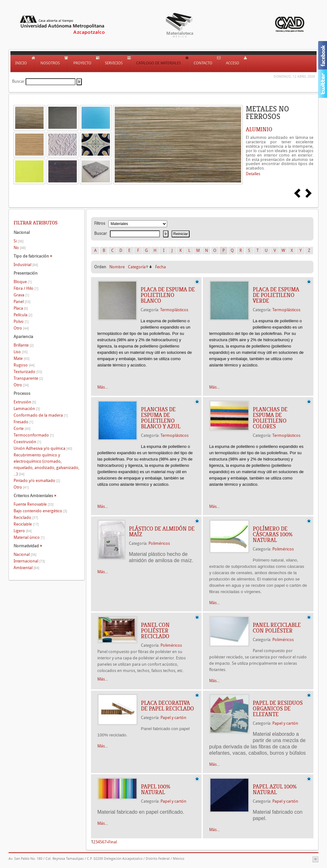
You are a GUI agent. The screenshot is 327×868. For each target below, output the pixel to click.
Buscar (18, 81)
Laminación (27, 409)
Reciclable (26, 524)
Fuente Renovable (33, 504)
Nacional (25, 554)
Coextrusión (27, 442)
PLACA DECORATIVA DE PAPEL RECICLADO (167, 706)
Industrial (26, 265)
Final (113, 842)
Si (18, 241)
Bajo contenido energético (40, 511)
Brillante (24, 345)
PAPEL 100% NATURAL (156, 789)
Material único (29, 537)
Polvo (21, 321)
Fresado (23, 422)
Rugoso (24, 365)
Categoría (137, 267)
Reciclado (26, 517)
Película (23, 315)
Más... (103, 387)
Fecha (160, 267)
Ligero (23, 531)
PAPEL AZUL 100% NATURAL (275, 789)
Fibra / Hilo (26, 288)
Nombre (117, 267)
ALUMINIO (259, 129)
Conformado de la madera (41, 415)
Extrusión (25, 402)
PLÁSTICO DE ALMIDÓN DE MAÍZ (162, 532)
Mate (21, 358)
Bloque (23, 282)
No (20, 248)
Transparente (28, 378)
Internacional (29, 561)
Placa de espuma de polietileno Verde (276, 295)
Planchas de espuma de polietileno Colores (270, 418)
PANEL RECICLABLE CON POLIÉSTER (277, 628)
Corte (22, 428)
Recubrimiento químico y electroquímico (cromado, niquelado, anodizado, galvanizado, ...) (46, 464)
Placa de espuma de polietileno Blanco (168, 295)
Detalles (253, 174)
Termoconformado (34, 435)
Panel (22, 302)
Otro (21, 328)
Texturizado (28, 372)
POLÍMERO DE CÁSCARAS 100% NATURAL (273, 534)
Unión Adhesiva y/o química (43, 448)
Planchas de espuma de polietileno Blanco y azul (161, 418)
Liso (21, 352)
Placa (21, 308)
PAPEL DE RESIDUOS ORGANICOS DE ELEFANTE (278, 709)
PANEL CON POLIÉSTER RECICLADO (155, 631)
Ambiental (26, 568)
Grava (21, 295)
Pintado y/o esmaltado (37, 481)
